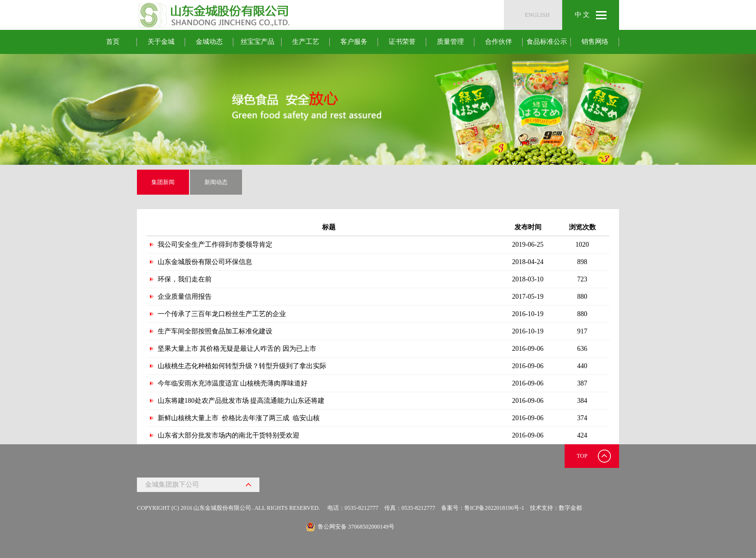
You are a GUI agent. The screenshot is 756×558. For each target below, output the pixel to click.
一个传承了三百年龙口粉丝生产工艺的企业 (222, 314)
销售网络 (595, 42)
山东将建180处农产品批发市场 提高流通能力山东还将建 (241, 401)
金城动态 (209, 42)
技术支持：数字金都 (556, 508)
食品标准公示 (547, 42)
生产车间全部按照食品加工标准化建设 (215, 331)
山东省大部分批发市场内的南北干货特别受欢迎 (229, 435)
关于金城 (161, 42)
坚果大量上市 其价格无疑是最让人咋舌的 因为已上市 (237, 349)
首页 (113, 42)
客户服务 (354, 42)
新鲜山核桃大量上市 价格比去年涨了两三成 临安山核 (239, 418)
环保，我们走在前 (185, 279)
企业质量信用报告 (185, 297)
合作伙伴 (499, 42)
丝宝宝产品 (257, 42)
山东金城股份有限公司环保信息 (205, 262)
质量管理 (450, 42)
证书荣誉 (402, 42)
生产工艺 (306, 42)
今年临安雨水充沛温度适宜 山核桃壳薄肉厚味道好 (233, 383)
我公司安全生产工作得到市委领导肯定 (215, 245)
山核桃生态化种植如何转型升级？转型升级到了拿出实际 (242, 366)
